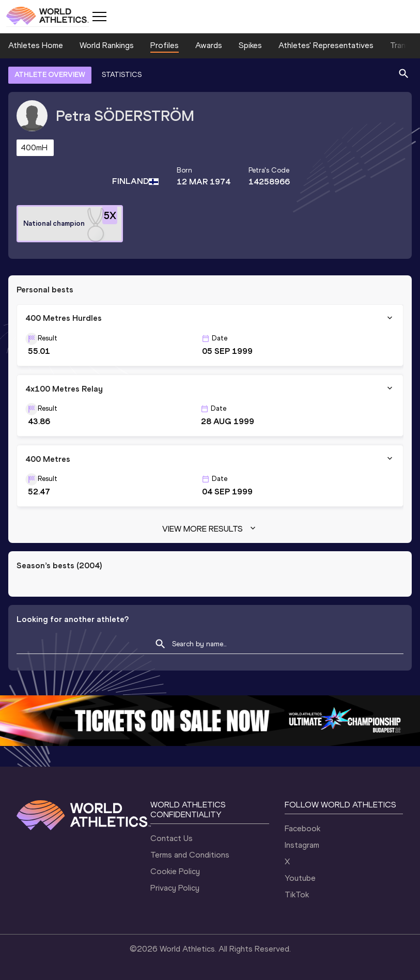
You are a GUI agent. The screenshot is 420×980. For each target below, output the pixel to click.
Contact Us (172, 838)
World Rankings (107, 45)
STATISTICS (122, 75)
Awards (209, 45)
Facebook (302, 828)
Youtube (300, 878)
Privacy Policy (175, 888)
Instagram (302, 845)
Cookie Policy (175, 871)
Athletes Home (36, 45)
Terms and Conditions (190, 855)
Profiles (165, 45)
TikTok (297, 895)
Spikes (250, 45)
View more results (210, 529)
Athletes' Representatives (326, 45)
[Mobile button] (99, 17)
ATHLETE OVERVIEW (50, 75)
